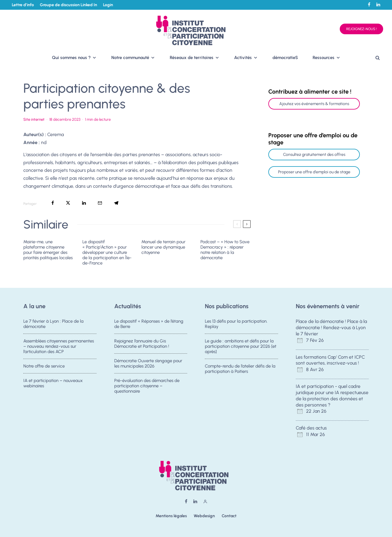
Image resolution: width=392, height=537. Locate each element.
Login (108, 5)
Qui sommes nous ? (71, 58)
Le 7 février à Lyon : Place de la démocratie (53, 324)
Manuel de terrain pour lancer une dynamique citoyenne (163, 247)
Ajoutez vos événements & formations (314, 104)
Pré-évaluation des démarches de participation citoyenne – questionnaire (147, 388)
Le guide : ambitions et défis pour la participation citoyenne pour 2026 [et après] (241, 346)
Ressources (324, 58)
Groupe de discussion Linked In (68, 5)
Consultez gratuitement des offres (314, 155)
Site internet (34, 119)
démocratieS (285, 58)
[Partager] (53, 203)
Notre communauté (130, 58)
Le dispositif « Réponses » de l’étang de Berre (149, 324)
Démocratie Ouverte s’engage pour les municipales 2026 (148, 364)
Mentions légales (171, 516)
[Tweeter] (68, 203)
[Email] (100, 203)
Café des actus (311, 428)
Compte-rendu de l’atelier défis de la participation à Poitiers (240, 369)
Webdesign (204, 516)
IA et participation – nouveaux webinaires (53, 385)
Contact (229, 516)
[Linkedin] (378, 5)
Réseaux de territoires (192, 58)
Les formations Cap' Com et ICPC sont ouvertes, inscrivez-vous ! (330, 360)
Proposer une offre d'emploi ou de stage (314, 172)
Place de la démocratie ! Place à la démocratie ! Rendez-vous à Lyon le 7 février (331, 328)
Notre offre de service (44, 366)
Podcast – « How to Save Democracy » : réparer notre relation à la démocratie (225, 250)
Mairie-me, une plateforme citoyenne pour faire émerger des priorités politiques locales (48, 250)
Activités (243, 58)
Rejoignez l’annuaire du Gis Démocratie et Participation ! (142, 344)
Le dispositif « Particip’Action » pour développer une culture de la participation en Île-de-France (107, 252)
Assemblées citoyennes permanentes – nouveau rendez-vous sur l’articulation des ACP (59, 346)
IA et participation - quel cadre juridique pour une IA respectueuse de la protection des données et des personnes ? (332, 395)
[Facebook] (369, 5)
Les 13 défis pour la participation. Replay (236, 324)
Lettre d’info (23, 5)
